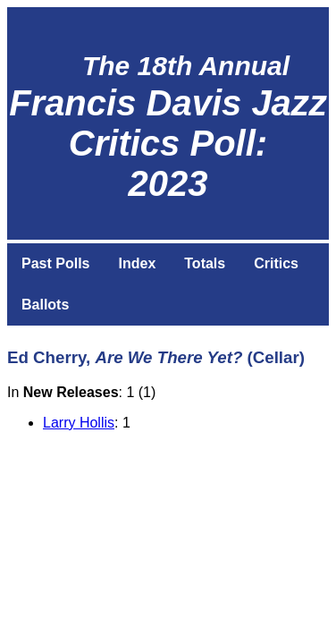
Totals (205, 263)
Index (137, 263)
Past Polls (55, 263)
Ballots (45, 305)
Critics (276, 263)
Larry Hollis (79, 423)
